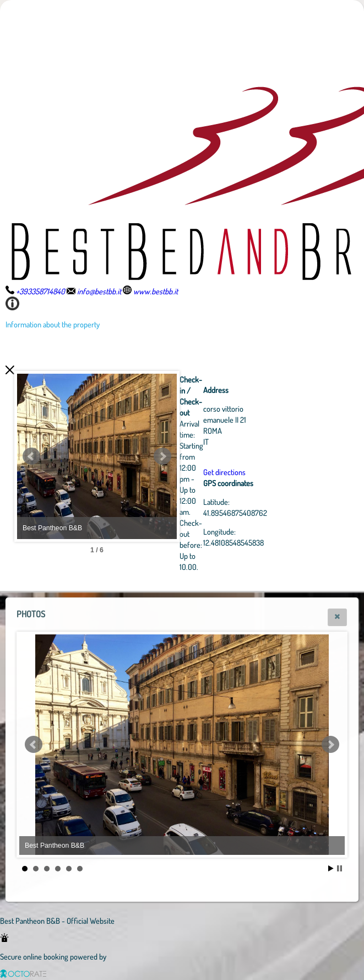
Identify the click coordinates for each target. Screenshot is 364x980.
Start (331, 868)
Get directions (285, 472)
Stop (339, 868)
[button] (337, 617)
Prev (31, 456)
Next (223, 456)
